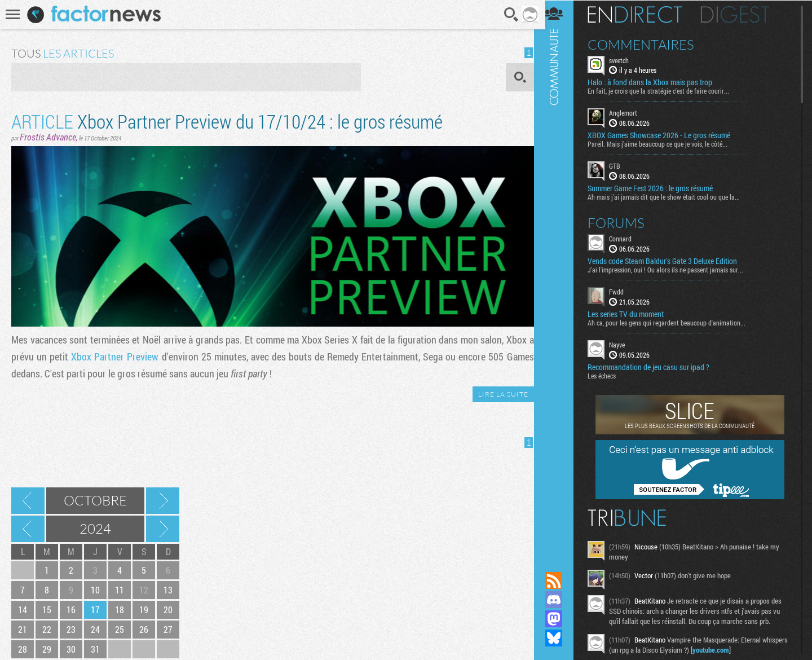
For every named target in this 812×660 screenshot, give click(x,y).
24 (95, 629)
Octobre (95, 500)
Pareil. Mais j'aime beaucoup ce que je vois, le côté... (665, 144)
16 (71, 610)
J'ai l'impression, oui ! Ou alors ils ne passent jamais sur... (673, 269)
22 (47, 629)
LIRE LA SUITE (499, 394)
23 (71, 629)
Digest (742, 14)
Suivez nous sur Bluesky (561, 638)
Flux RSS (561, 580)
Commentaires (648, 44)
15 (47, 610)
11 (120, 590)
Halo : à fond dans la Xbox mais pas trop (657, 82)
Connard (628, 238)
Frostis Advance (48, 137)
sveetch (626, 60)
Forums (623, 222)
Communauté (561, 275)
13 (168, 590)
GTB (622, 166)
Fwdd (624, 291)
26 (144, 629)
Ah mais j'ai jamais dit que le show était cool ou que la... (671, 196)
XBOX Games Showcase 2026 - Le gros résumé (666, 135)
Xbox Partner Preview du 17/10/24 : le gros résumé (227, 121)
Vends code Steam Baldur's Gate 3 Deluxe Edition (670, 261)
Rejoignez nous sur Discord (561, 600)
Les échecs (609, 375)
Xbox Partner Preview (114, 357)
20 (168, 610)
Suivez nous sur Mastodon (561, 619)
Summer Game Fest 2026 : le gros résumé (657, 188)
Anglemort (630, 113)
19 (144, 610)
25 (120, 629)
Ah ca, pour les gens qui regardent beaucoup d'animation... (674, 322)
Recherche (508, 15)
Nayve (624, 344)
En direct (642, 14)
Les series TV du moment (633, 314)
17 (95, 610)
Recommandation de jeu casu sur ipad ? (656, 367)
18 (120, 610)
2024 (95, 529)
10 (95, 590)
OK (516, 77)
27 (168, 629)
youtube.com (745, 649)
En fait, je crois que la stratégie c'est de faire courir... (666, 91)
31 (95, 649)
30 (71, 649)
